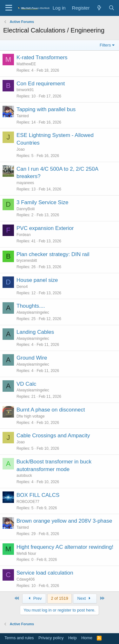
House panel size (37, 280)
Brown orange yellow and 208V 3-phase (64, 521)
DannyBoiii (26, 209)
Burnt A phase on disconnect (51, 410)
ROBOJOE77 (28, 502)
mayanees (25, 183)
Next (85, 598)
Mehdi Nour (26, 554)
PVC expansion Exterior (45, 228)
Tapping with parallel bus (46, 109)
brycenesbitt (27, 261)
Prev (34, 598)
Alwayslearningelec (33, 312)
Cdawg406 (26, 579)
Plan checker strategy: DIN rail (53, 254)
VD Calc (26, 384)
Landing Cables (35, 332)
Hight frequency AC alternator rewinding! (65, 547)
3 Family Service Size (42, 202)
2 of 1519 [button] (59, 598)
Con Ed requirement (41, 84)
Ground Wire (32, 358)
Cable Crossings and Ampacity (53, 436)
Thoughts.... (31, 306)
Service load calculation (45, 573)
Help (73, 638)
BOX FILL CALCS (38, 495)
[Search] (112, 8)
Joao (21, 149)
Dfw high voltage (31, 416)
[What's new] (99, 8)
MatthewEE (26, 64)
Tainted (23, 116)
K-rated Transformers (42, 57)
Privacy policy (51, 638)
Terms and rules (19, 638)
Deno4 (22, 287)
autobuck (24, 476)
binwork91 (25, 90)
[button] (9, 8)
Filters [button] (105, 45)
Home (87, 638)
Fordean (24, 235)
